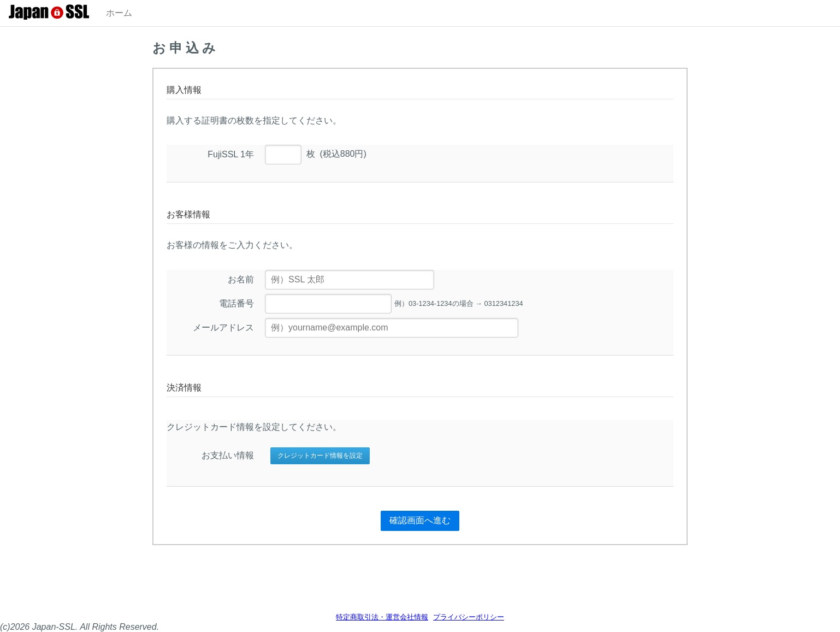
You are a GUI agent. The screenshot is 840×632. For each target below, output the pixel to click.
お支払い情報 (228, 455)
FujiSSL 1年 (231, 154)
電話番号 (236, 303)
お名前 (241, 279)
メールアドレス (223, 327)
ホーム (119, 13)
